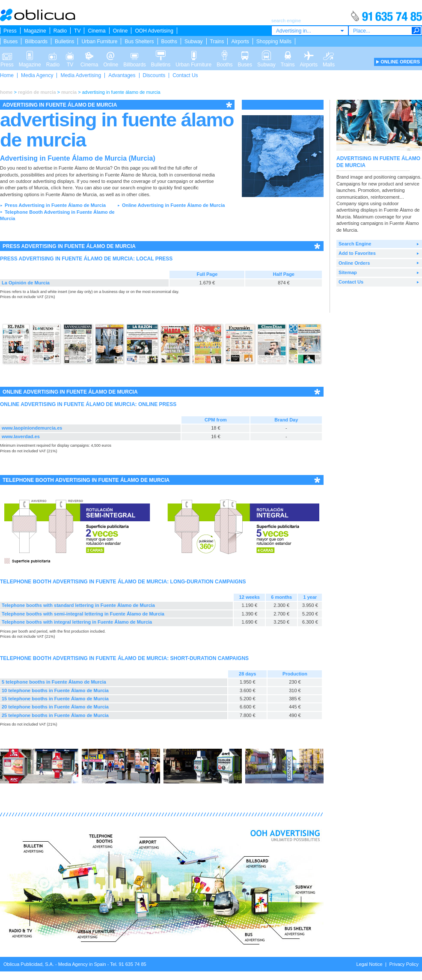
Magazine (35, 31)
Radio (60, 31)
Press (10, 31)
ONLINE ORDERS (400, 62)
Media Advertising (81, 75)
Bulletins (64, 42)
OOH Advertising (154, 31)
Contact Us (185, 75)
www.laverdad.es (21, 436)
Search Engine (355, 244)
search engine (136, 188)
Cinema (97, 31)
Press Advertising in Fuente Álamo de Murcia (55, 205)
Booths (169, 42)
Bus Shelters (139, 42)
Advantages (122, 75)
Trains (217, 42)
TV (77, 31)
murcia (69, 92)
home (6, 92)
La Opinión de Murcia (26, 283)
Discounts (154, 75)
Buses (10, 42)
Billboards (36, 42)
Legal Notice (369, 964)
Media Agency (37, 75)
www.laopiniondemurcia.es (32, 428)
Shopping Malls (274, 42)
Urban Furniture (99, 42)
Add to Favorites (357, 253)
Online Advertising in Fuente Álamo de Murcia (173, 205)
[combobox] (310, 31)
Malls (329, 55)
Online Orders (354, 263)
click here (62, 188)
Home (7, 75)
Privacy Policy (404, 964)
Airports (240, 42)
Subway (194, 42)
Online (120, 31)
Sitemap (348, 272)
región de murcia (37, 92)
